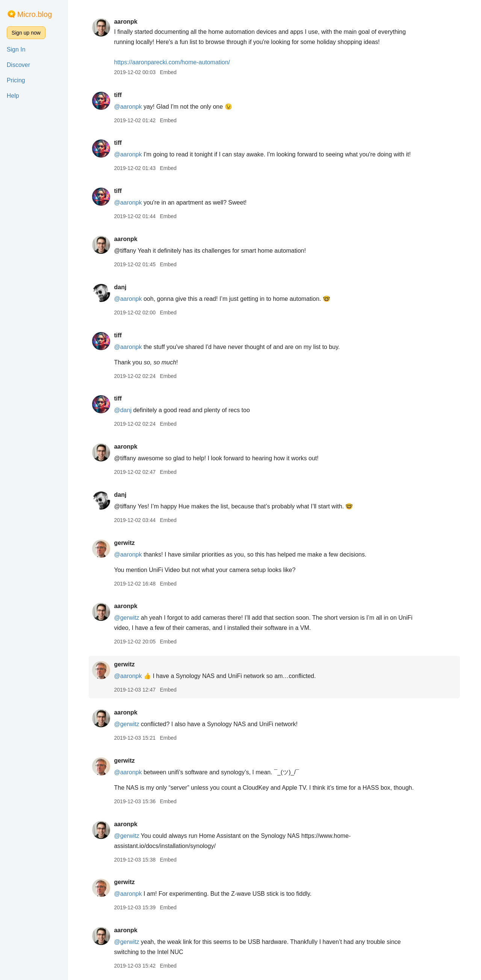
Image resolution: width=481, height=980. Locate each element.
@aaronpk (128, 107)
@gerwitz (126, 618)
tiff (118, 95)
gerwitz (124, 543)
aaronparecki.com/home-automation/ (172, 62)
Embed (168, 72)
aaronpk (126, 22)
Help (13, 96)
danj (120, 287)
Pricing (16, 80)
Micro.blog (35, 14)
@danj (123, 410)
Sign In (16, 49)
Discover (18, 65)
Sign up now (26, 33)
